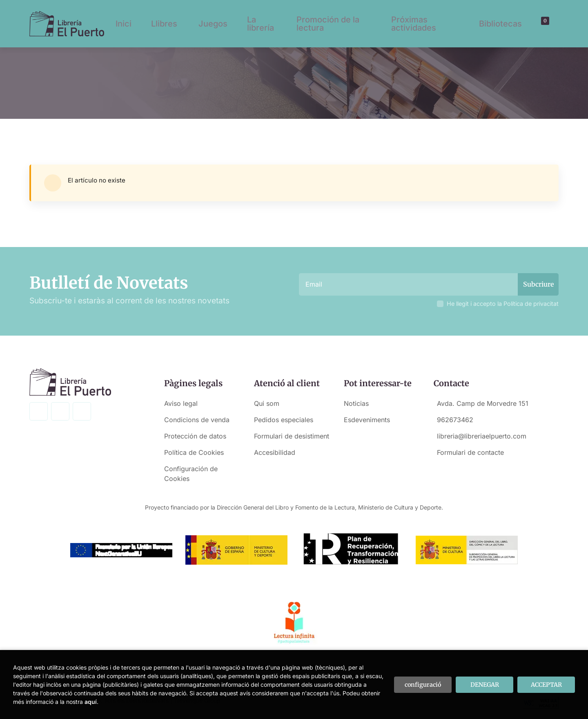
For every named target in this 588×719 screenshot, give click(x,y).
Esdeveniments (367, 420)
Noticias (356, 403)
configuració (423, 685)
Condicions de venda (197, 420)
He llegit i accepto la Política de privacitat (503, 304)
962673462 (455, 420)
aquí (91, 702)
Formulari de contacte (470, 452)
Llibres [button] (164, 24)
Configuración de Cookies (191, 474)
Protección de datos (195, 436)
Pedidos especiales (284, 420)
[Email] (409, 284)
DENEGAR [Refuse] (485, 685)
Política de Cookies (194, 452)
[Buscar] (535, 24)
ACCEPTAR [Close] (546, 685)
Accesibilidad (275, 452)
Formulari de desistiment (292, 436)
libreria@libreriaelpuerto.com (482, 436)
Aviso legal (181, 403)
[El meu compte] (550, 24)
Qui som (267, 403)
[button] (542, 24)
